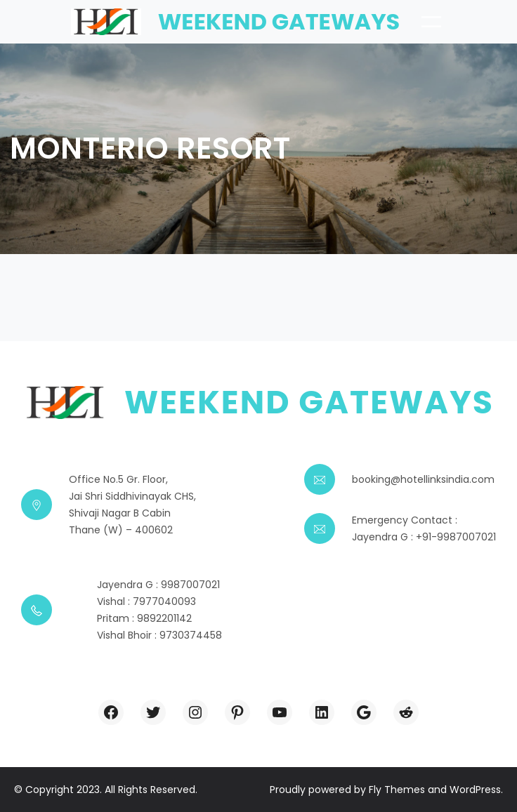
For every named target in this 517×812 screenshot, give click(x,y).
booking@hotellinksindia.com (423, 479)
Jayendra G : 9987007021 (158, 585)
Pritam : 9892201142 (144, 618)
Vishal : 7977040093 (146, 601)
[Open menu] (431, 22)
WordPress (475, 790)
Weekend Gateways (279, 21)
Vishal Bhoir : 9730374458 (159, 635)
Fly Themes (397, 790)
